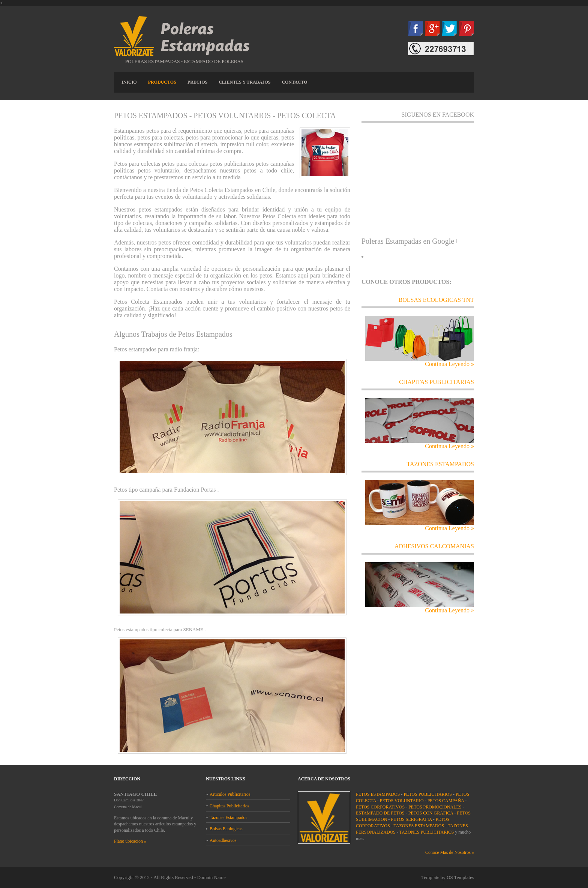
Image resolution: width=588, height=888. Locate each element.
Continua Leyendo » (449, 364)
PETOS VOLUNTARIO (402, 801)
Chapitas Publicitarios (229, 806)
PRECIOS (197, 82)
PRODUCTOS (162, 82)
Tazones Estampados (228, 817)
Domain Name (211, 877)
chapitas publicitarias (436, 382)
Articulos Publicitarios (230, 794)
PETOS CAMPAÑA (446, 801)
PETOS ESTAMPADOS (378, 794)
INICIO (129, 82)
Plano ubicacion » (130, 841)
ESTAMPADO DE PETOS (380, 813)
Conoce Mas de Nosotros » (450, 852)
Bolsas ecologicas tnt (436, 300)
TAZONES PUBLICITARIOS (427, 832)
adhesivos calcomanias (434, 546)
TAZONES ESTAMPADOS (440, 464)
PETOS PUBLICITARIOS (428, 794)
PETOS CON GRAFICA (431, 813)
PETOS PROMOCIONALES (435, 807)
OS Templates (460, 877)
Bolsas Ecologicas (226, 829)
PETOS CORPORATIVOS (380, 807)
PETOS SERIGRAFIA (411, 819)
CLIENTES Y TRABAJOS (244, 82)
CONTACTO (294, 82)
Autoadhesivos (223, 840)
